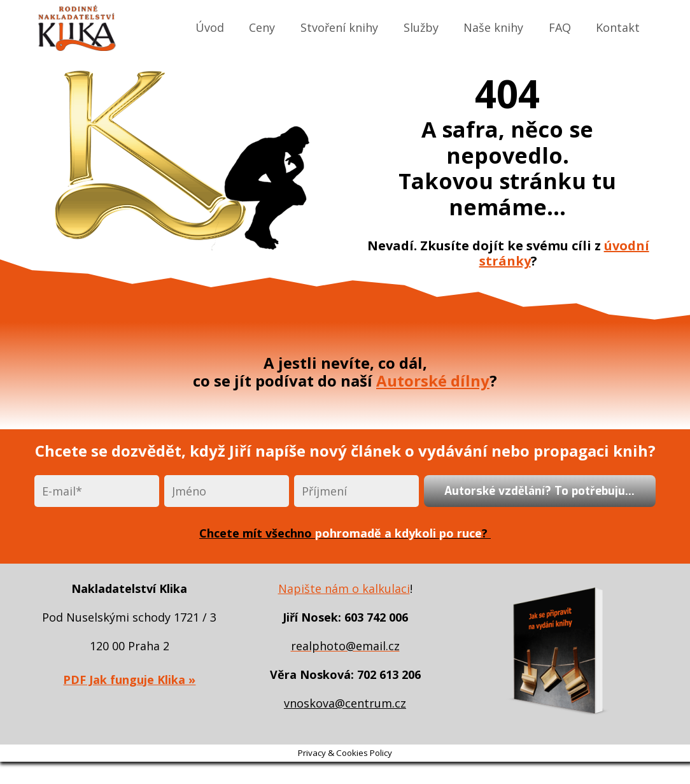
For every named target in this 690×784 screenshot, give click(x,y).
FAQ (560, 27)
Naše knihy (493, 27)
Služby (421, 27)
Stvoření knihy (339, 27)
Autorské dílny (433, 381)
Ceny (262, 27)
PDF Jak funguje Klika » (129, 680)
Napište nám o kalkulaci (344, 588)
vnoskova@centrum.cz (345, 703)
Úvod (210, 27)
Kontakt (618, 27)
